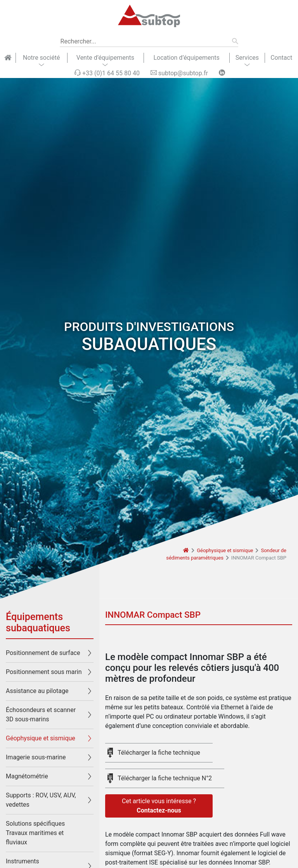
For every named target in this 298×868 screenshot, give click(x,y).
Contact (281, 58)
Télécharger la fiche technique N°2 (165, 778)
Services (247, 58)
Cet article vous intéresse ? (159, 806)
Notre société (41, 58)
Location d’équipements (186, 58)
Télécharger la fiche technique (159, 753)
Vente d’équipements (105, 58)
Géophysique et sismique (225, 550)
